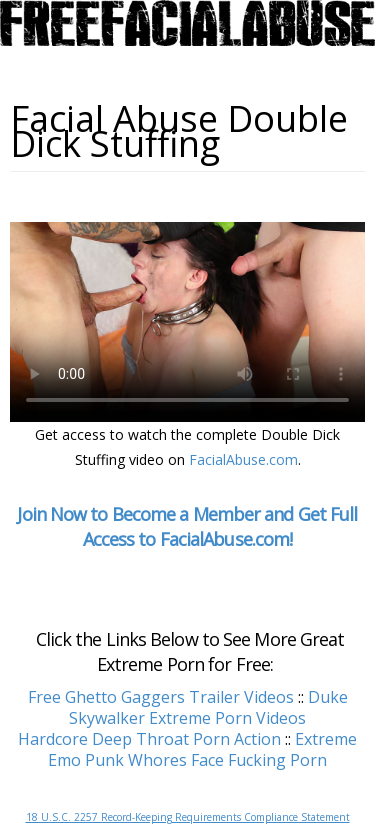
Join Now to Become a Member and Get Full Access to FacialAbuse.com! (187, 526)
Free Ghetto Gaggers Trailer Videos (161, 697)
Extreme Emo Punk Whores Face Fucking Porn (202, 749)
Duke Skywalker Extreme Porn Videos (208, 707)
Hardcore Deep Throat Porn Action (149, 739)
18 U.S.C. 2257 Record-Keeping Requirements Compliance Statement (188, 817)
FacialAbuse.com (243, 459)
